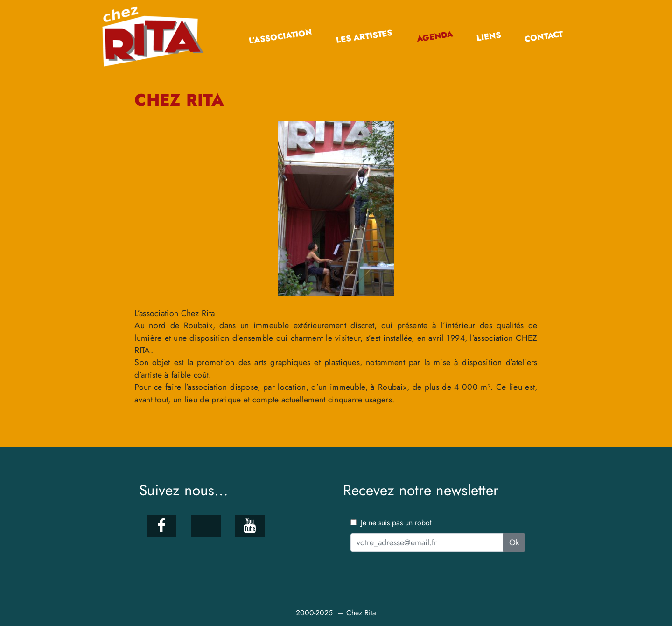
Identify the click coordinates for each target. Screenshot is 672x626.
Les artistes (364, 37)
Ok (514, 542)
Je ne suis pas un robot (391, 523)
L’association (280, 37)
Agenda (434, 36)
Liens (488, 37)
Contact (544, 37)
